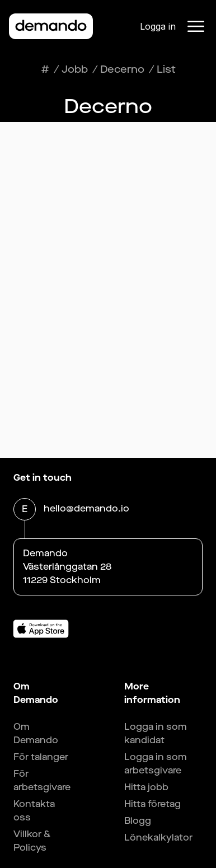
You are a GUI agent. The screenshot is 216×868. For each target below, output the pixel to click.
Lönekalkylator (158, 837)
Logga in (158, 26)
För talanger (41, 757)
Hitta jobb (146, 787)
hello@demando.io (86, 510)
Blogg (138, 821)
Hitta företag (152, 804)
